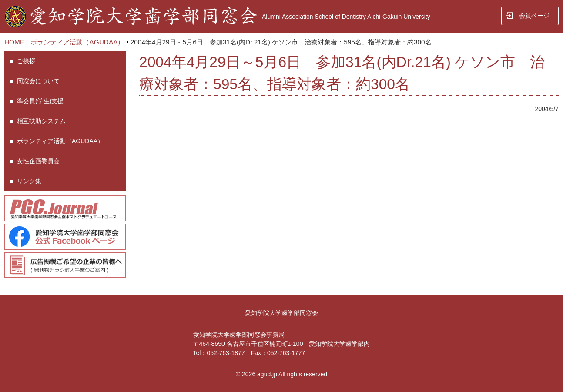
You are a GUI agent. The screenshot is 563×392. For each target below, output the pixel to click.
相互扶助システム (41, 121)
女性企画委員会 (38, 161)
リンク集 (29, 181)
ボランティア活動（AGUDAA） (77, 42)
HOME (14, 42)
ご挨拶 (26, 61)
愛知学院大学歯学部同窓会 (281, 313)
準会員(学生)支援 (40, 101)
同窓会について (38, 81)
